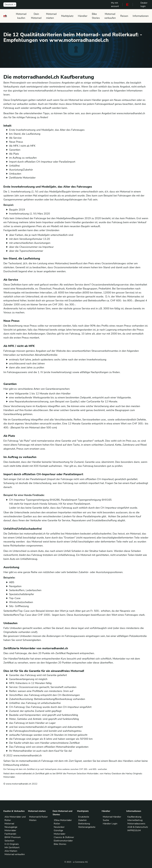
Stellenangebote (87, 827)
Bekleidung (84, 824)
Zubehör (82, 820)
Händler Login (110, 824)
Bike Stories (96, 16)
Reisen (124, 16)
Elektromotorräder (63, 841)
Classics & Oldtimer (64, 837)
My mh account (115, 5)
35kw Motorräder (63, 820)
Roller (57, 824)
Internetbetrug (135, 820)
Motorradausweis (136, 824)
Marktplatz (67, 16)
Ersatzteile (84, 817)
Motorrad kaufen (21, 16)
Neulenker (59, 827)
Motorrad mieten (51, 16)
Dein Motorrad (36, 16)
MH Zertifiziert (12, 848)
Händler (83, 16)
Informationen (141, 16)
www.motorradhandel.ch (27, 755)
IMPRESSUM (134, 830)
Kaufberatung (134, 817)
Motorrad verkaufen (110, 16)
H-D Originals (12, 844)
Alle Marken (11, 851)
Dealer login (144, 5)
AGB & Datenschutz (138, 827)
